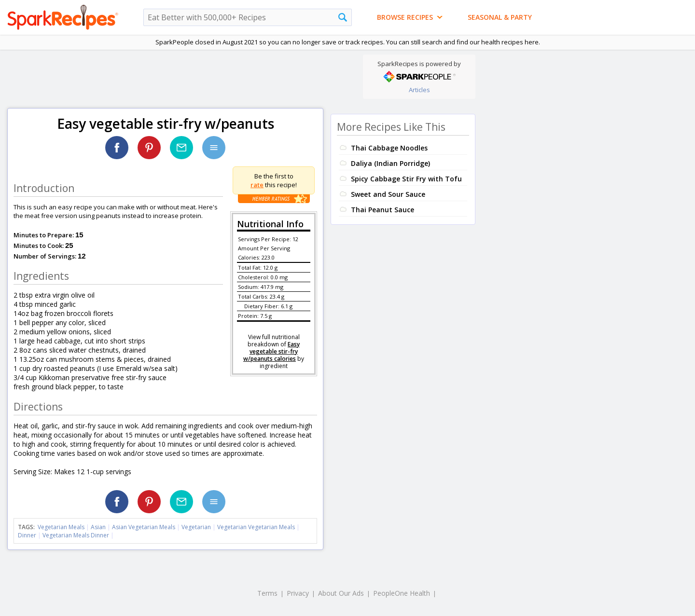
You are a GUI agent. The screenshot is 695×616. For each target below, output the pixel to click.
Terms (267, 593)
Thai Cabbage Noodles (389, 148)
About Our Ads (341, 593)
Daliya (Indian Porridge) (390, 163)
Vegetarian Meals (61, 527)
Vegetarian (196, 527)
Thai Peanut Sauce (382, 210)
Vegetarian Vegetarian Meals (256, 527)
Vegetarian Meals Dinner (76, 535)
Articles (419, 90)
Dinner (27, 535)
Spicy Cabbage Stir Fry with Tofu (406, 179)
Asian (98, 527)
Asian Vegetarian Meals (144, 527)
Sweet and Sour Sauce (388, 194)
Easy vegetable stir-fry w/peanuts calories (271, 351)
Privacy (298, 593)
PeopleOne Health (402, 593)
